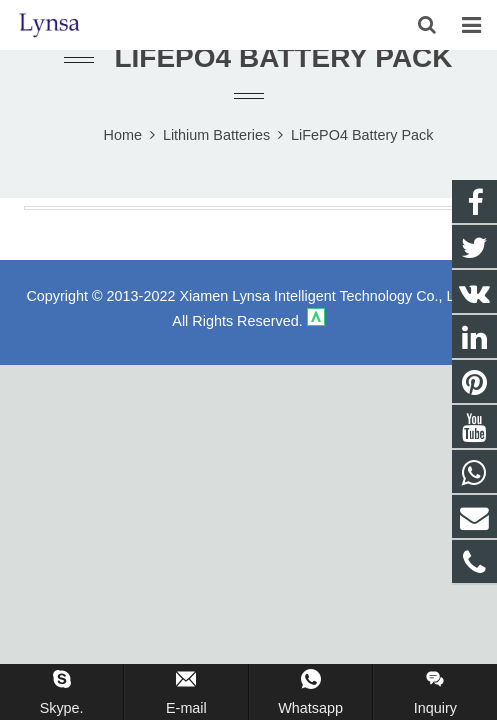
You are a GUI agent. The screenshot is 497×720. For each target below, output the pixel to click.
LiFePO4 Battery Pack (283, 57)
